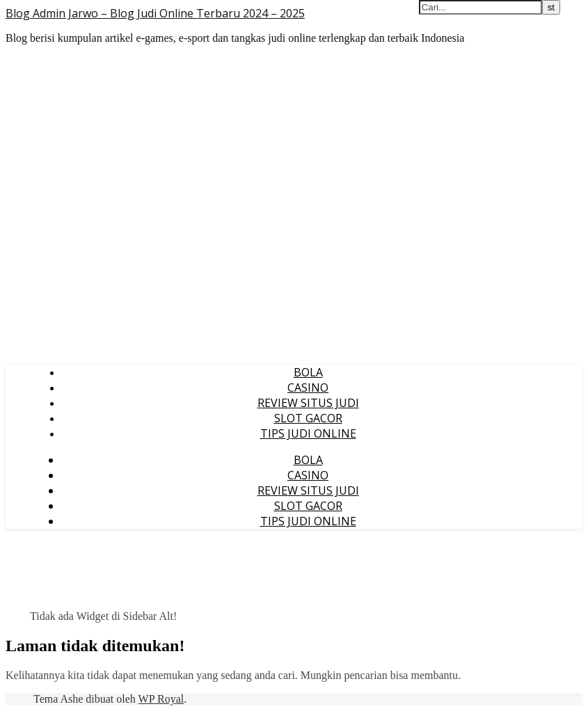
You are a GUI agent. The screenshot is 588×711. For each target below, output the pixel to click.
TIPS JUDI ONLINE (308, 433)
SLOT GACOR (308, 418)
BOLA (308, 372)
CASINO (308, 388)
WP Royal (161, 699)
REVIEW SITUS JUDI (308, 403)
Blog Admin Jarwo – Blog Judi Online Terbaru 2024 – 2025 (155, 13)
